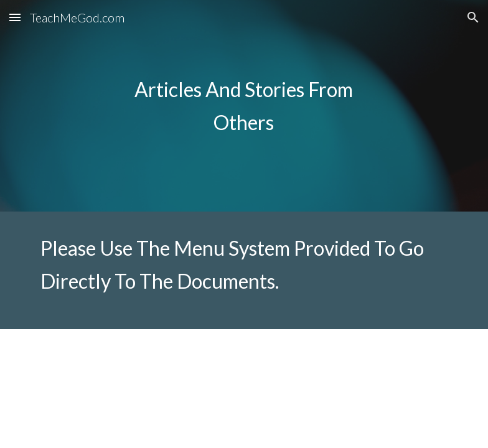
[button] (15, 17)
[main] (244, 106)
